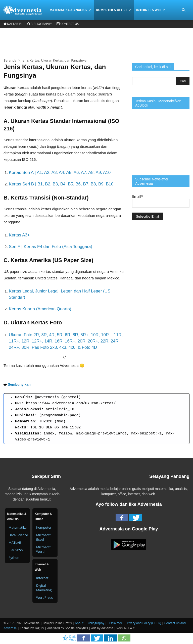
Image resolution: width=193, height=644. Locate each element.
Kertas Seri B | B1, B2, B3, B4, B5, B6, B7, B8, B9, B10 (61, 184)
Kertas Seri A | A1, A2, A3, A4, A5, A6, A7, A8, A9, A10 (60, 172)
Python (14, 558)
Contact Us (68, 24)
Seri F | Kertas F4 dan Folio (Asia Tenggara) (51, 247)
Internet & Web (151, 10)
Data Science (18, 535)
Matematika (18, 527)
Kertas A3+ (19, 235)
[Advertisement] (96, 42)
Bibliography (39, 24)
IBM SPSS (16, 550)
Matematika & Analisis (70, 10)
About (79, 623)
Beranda (10, 60)
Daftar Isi (13, 24)
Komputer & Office (114, 10)
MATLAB (15, 542)
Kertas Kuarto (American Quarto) (40, 309)
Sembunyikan (19, 384)
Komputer (44, 527)
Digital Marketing (44, 588)
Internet (42, 578)
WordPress (44, 598)
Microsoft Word (43, 549)
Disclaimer (115, 623)
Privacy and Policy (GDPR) (143, 623)
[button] (183, 10)
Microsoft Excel (43, 537)
